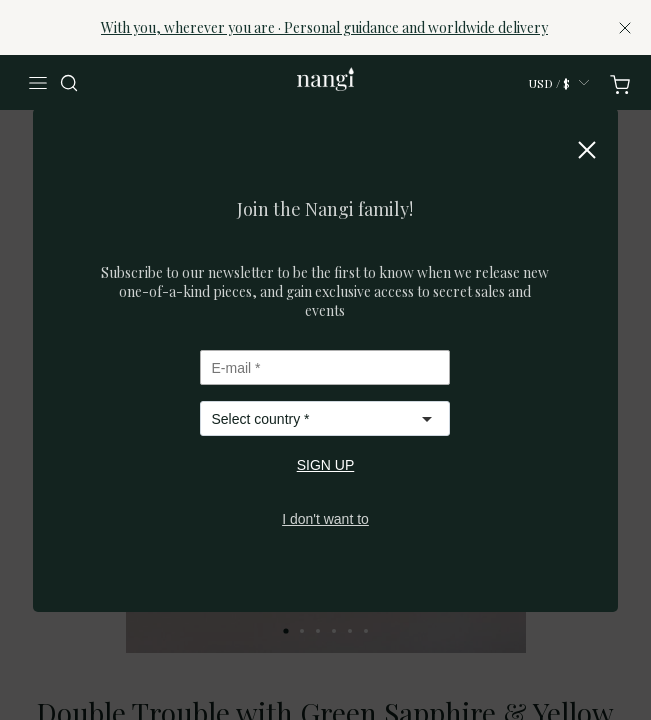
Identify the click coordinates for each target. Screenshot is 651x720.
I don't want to (325, 519)
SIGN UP (326, 465)
